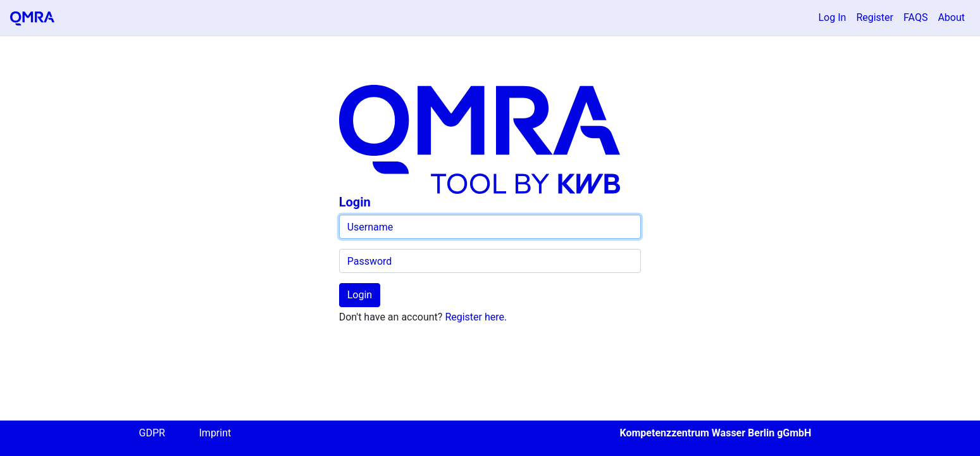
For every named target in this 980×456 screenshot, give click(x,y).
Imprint (215, 433)
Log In (833, 17)
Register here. (476, 317)
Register (875, 17)
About (951, 17)
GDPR (152, 433)
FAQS (915, 17)
